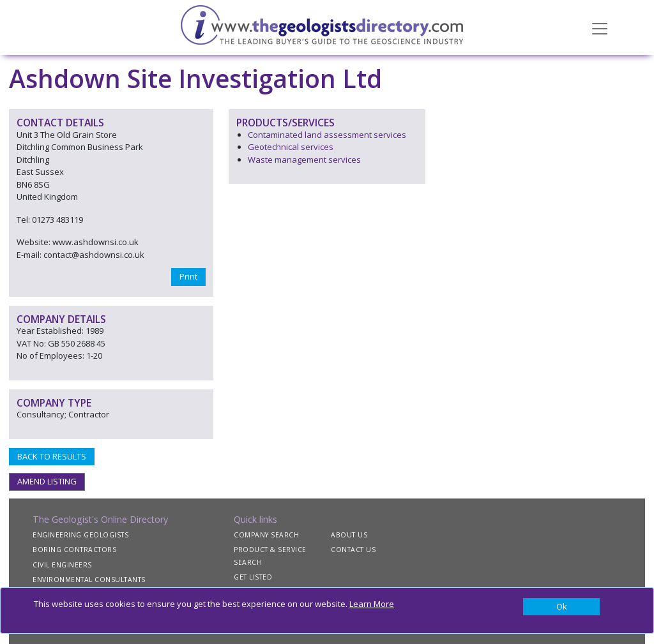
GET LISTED (253, 577)
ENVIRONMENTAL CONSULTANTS (89, 580)
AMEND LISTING (47, 481)
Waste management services (304, 160)
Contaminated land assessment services (327, 135)
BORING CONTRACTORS (74, 550)
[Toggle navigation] (600, 27)
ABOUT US (349, 535)
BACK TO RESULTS (52, 456)
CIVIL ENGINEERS (62, 565)
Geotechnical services (291, 147)
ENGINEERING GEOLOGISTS (80, 535)
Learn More (372, 604)
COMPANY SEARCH (266, 535)
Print (188, 276)
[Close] (561, 607)
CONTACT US (353, 550)
